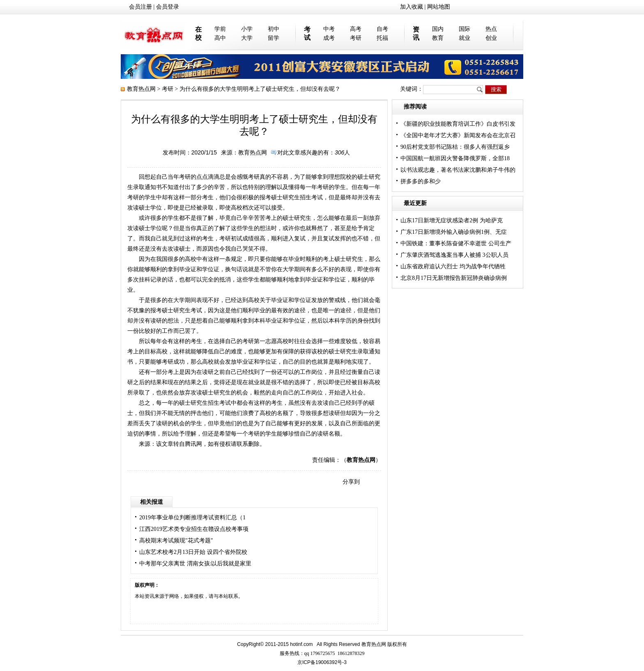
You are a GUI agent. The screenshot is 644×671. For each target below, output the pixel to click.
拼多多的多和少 (421, 181)
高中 (220, 38)
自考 (382, 29)
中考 (329, 29)
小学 (247, 29)
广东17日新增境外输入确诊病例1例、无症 (454, 232)
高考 (356, 29)
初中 (274, 29)
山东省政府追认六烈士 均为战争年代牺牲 (453, 266)
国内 (438, 29)
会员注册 (140, 7)
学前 (220, 29)
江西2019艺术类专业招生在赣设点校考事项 (194, 529)
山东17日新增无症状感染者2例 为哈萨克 (452, 220)
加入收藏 (412, 7)
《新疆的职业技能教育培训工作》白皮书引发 (458, 124)
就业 (465, 38)
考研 (356, 38)
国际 (465, 29)
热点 (491, 29)
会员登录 (168, 7)
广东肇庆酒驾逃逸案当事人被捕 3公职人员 (454, 255)
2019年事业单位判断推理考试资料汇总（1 (192, 518)
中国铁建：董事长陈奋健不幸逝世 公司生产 (456, 243)
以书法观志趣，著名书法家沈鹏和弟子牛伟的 (458, 170)
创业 (491, 38)
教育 (438, 38)
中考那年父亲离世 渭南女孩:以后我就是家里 (195, 564)
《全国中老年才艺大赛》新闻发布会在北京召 (458, 135)
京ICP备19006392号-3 (322, 662)
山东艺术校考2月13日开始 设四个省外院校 (193, 552)
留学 (274, 38)
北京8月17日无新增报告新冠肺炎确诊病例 (454, 278)
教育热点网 (141, 89)
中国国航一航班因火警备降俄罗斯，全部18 (455, 158)
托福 (382, 38)
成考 (329, 38)
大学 (247, 38)
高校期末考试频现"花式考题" (176, 541)
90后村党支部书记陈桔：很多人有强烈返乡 (455, 147)
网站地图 (439, 7)
